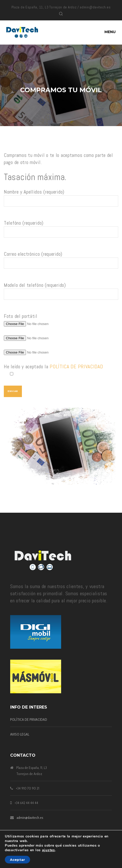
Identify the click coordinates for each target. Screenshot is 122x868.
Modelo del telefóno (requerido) (61, 293)
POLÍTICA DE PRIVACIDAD (76, 367)
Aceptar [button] (17, 860)
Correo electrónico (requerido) (61, 262)
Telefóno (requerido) (61, 231)
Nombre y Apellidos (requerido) (61, 200)
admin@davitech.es (30, 818)
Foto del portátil (21, 316)
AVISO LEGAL (20, 734)
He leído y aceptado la (61, 370)
